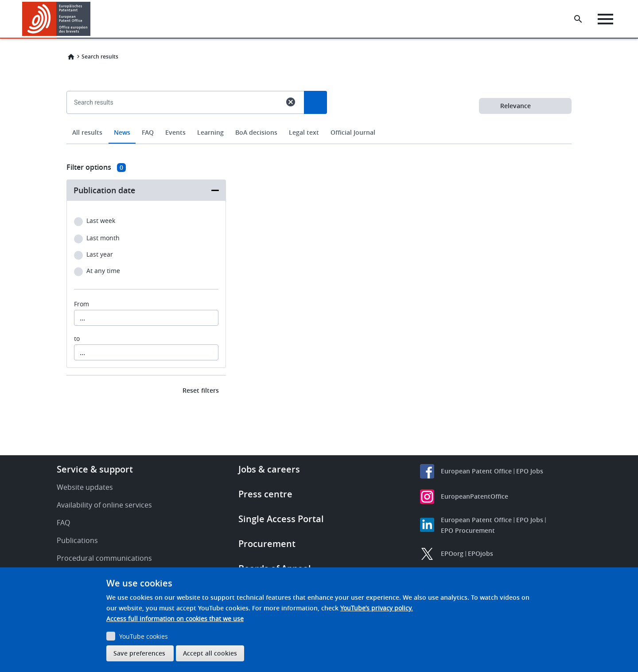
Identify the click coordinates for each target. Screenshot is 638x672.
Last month (103, 238)
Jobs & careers (269, 469)
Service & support (95, 469)
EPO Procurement (468, 530)
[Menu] (605, 19)
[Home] (56, 19)
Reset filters (201, 390)
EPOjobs (480, 553)
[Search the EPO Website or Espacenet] (578, 19)
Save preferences (139, 653)
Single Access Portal (281, 519)
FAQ (148, 132)
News (122, 132)
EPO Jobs (530, 471)
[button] (92, 19)
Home (71, 57)
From (82, 304)
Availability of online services (104, 505)
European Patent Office (476, 471)
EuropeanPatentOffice (475, 496)
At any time (103, 271)
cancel (291, 102)
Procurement (267, 544)
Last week (101, 221)
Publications (77, 540)
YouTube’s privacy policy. (377, 608)
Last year (100, 255)
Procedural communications (104, 558)
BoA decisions (256, 132)
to (77, 339)
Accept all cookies (210, 653)
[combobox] (319, 123)
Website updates (85, 487)
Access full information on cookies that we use (175, 619)
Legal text (304, 132)
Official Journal (353, 132)
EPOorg (452, 553)
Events (175, 132)
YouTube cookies (144, 636)
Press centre (265, 494)
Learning (210, 132)
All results (87, 132)
